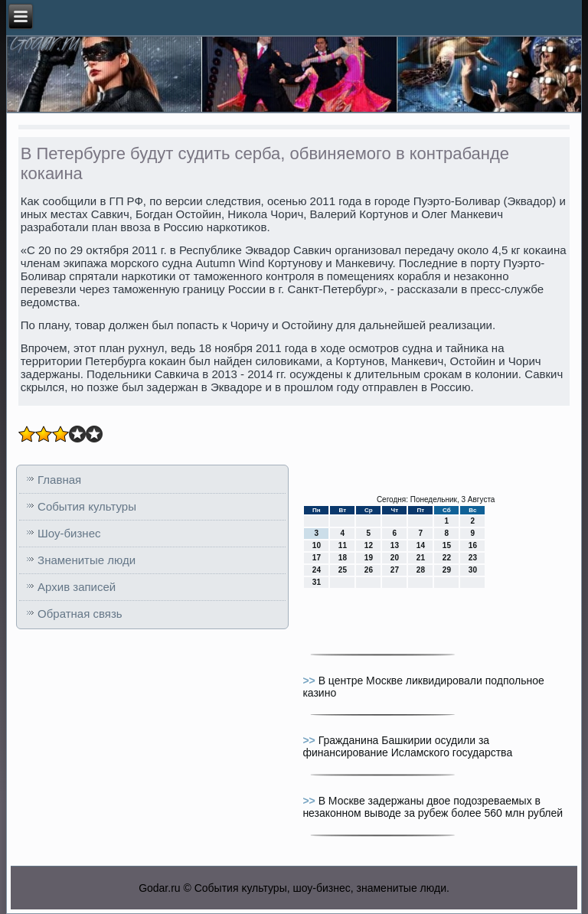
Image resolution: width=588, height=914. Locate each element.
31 (317, 582)
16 (473, 545)
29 (447, 570)
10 (317, 545)
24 (317, 570)
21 (421, 558)
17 (317, 558)
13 (395, 545)
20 (395, 558)
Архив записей (77, 587)
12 (369, 545)
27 (395, 570)
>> (310, 681)
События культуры (87, 506)
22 (447, 558)
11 (343, 545)
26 (369, 570)
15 (447, 545)
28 (421, 570)
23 (473, 558)
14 (421, 545)
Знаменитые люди (87, 560)
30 (473, 570)
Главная (59, 480)
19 (369, 558)
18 (343, 558)
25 (343, 570)
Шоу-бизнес (69, 533)
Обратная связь (80, 614)
